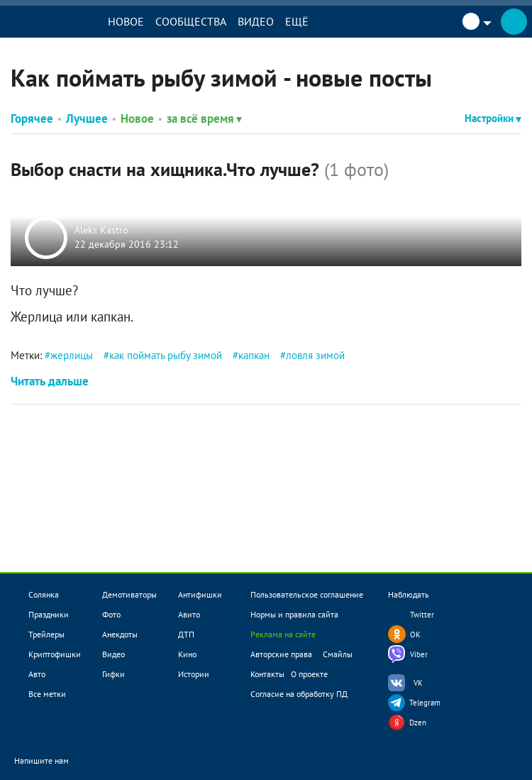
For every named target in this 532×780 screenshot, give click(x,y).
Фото (111, 614)
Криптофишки (55, 654)
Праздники (49, 614)
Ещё (297, 21)
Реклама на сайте (283, 634)
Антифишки (200, 594)
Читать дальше (50, 381)
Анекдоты (120, 634)
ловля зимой (315, 355)
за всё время (204, 119)
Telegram (425, 703)
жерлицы (72, 355)
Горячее (32, 119)
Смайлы (338, 654)
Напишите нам (51, 762)
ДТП (186, 634)
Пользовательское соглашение (307, 594)
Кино (187, 654)
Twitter (422, 615)
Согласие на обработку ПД (299, 694)
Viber (419, 654)
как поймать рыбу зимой (166, 355)
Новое (126, 21)
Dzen (418, 723)
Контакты (267, 674)
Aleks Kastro (101, 231)
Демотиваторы (129, 594)
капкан (254, 355)
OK (415, 635)
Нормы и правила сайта (294, 614)
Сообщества (191, 21)
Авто (37, 674)
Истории (194, 674)
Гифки (113, 674)
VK (418, 683)
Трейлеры (46, 634)
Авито (189, 614)
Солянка (44, 594)
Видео (256, 21)
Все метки (47, 694)
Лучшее (87, 119)
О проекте (309, 674)
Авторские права (281, 654)
